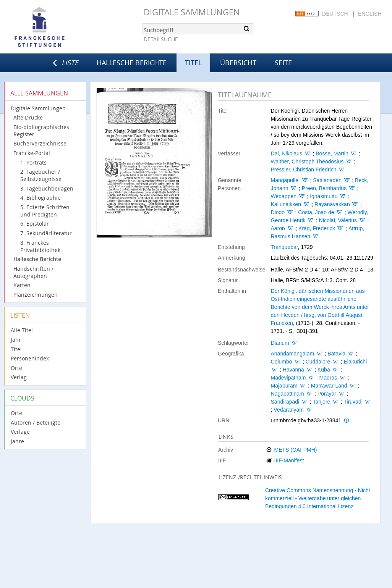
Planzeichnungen (36, 295)
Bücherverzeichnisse (40, 143)
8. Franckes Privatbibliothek (40, 246)
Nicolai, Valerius (338, 220)
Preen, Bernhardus (324, 188)
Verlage (20, 432)
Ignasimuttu (324, 196)
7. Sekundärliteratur (46, 233)
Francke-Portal (32, 153)
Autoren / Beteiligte (36, 422)
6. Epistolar (35, 224)
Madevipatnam (288, 378)
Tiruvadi (353, 402)
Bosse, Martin (332, 153)
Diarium (280, 343)
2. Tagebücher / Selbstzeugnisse (41, 175)
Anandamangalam (293, 354)
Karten (22, 285)
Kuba (324, 370)
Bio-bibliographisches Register (41, 131)
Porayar (327, 394)
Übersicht (238, 63)
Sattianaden (327, 180)
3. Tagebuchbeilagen (47, 188)
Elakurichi (355, 362)
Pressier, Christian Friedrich (304, 170)
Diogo (278, 212)
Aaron (278, 228)
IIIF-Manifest (289, 460)
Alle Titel (22, 330)
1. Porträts (33, 162)
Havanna (293, 370)
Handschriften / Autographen (33, 272)
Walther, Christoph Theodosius (307, 162)
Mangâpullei (285, 180)
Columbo (282, 362)
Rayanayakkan (332, 204)
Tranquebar (284, 247)
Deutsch (335, 14)
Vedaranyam (289, 410)
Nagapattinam (288, 394)
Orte (16, 368)
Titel (16, 349)
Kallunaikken (286, 204)
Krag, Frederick (317, 228)
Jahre (17, 441)
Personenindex (30, 358)
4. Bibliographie (40, 198)
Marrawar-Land (329, 386)
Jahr (16, 340)
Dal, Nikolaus (287, 153)
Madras (328, 378)
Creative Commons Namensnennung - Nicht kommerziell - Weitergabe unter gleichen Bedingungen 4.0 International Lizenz (318, 498)
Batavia (336, 354)
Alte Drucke (28, 117)
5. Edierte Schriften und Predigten (45, 211)
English (370, 14)
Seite (283, 63)
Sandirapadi (285, 402)
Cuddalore (318, 362)
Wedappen (284, 196)
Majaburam (284, 386)
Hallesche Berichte (132, 63)
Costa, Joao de (316, 212)
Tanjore (321, 402)
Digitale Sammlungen (192, 12)
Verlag (19, 377)
